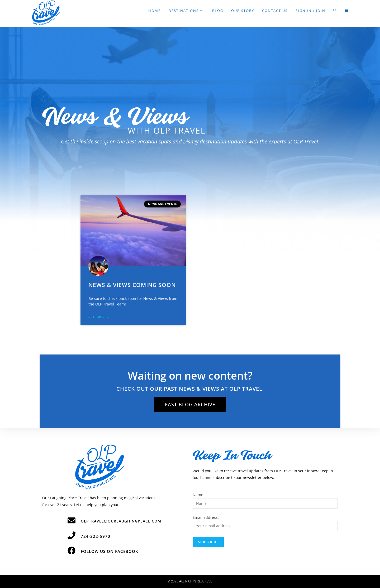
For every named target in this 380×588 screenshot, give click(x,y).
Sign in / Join (310, 11)
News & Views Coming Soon (132, 245)
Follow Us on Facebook (110, 551)
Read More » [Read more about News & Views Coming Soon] (99, 277)
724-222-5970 (96, 536)
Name (198, 495)
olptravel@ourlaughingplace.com (121, 521)
